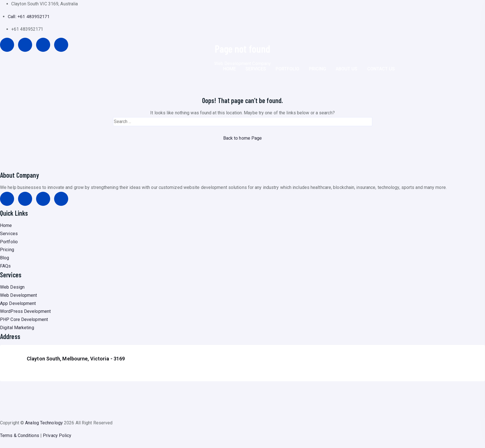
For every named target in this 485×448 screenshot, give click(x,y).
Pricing (7, 250)
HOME (230, 69)
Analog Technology (44, 423)
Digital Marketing (17, 328)
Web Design (12, 287)
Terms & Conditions (20, 435)
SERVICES (256, 69)
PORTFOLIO (287, 69)
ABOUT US (346, 69)
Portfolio (9, 242)
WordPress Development (25, 311)
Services (9, 234)
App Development (18, 303)
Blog (5, 258)
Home (6, 225)
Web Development (19, 295)
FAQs (5, 266)
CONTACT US (381, 69)
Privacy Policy (57, 435)
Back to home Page (243, 138)
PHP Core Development (24, 319)
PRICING (317, 69)
